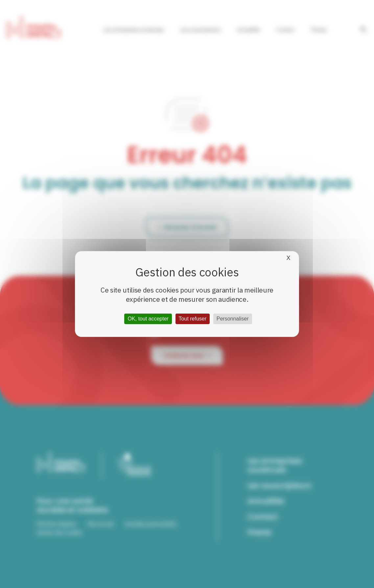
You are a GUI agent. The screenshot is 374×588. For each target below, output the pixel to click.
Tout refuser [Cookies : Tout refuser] (193, 319)
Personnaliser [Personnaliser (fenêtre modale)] (233, 319)
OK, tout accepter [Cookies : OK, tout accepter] (148, 319)
